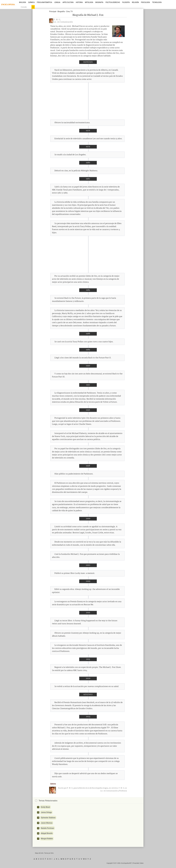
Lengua (57, 2)
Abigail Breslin (47, 833)
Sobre (142, 863)
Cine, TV (69, 11)
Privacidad (136, 863)
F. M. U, (57, 20)
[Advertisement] (88, 101)
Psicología (145, 2)
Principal (53, 11)
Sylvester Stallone (48, 818)
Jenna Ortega (46, 812)
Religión (135, 2)
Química (31, 2)
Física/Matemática (44, 2)
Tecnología (157, 2)
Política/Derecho (113, 2)
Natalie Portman (47, 828)
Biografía (99, 2)
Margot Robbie (47, 839)
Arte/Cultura (68, 2)
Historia (79, 2)
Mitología (89, 2)
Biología (23, 2)
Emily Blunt (45, 807)
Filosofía (126, 2)
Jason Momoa (47, 823)
